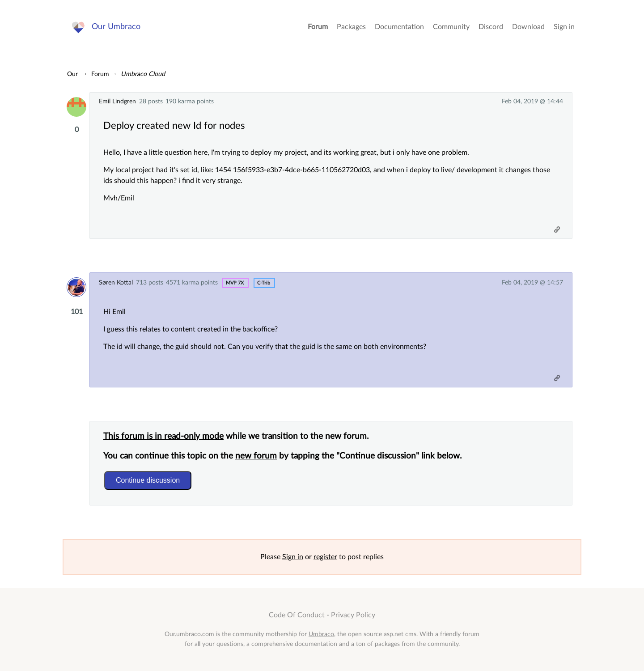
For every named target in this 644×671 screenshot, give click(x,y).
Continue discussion (148, 480)
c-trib (264, 283)
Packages (351, 27)
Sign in (564, 27)
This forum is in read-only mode (163, 436)
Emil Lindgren (117, 101)
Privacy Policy (353, 615)
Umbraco (321, 634)
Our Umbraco (116, 27)
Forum (318, 27)
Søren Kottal (116, 282)
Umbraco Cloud (143, 74)
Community (451, 27)
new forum (256, 456)
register (325, 557)
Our (72, 74)
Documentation (399, 27)
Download (528, 27)
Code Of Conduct (297, 615)
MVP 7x (235, 283)
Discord (491, 27)
